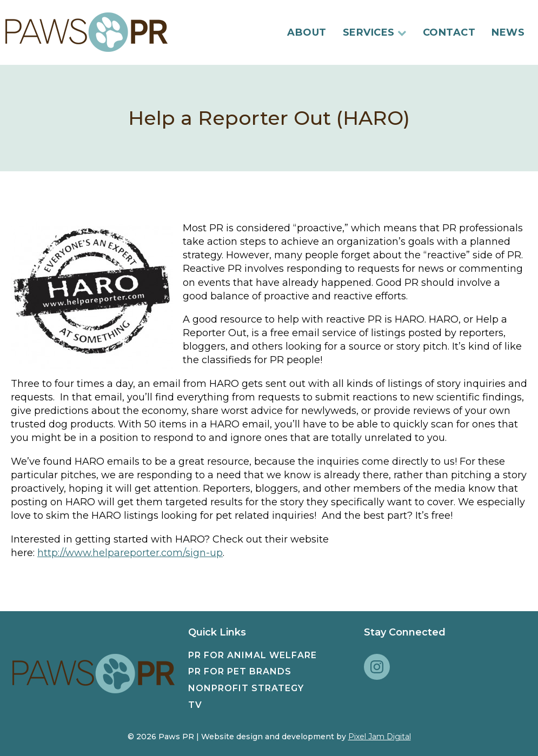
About (307, 32)
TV (195, 705)
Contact (449, 32)
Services (375, 32)
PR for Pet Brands (240, 671)
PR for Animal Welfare (253, 655)
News (508, 32)
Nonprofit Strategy (246, 688)
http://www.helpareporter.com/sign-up (130, 553)
